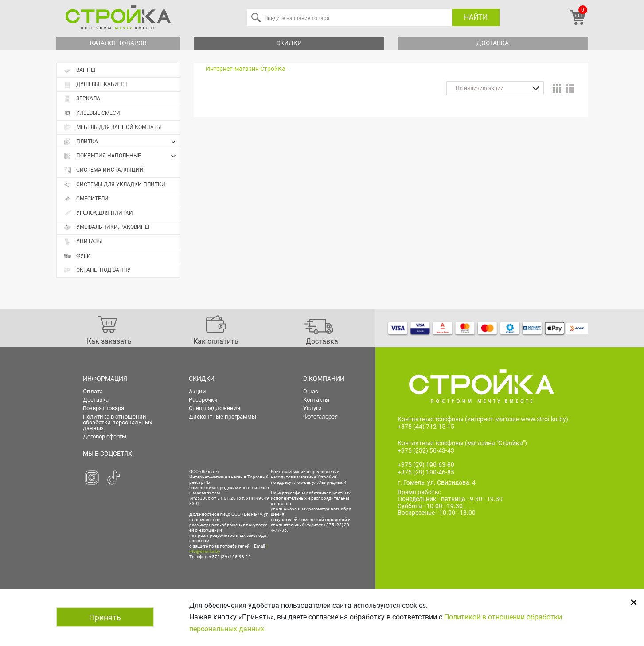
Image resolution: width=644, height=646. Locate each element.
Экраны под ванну (97, 270)
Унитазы (83, 241)
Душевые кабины (95, 84)
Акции (197, 391)
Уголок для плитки (98, 213)
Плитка (122, 142)
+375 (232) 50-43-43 (426, 450)
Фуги (77, 256)
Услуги (312, 408)
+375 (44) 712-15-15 (426, 427)
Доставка (493, 43)
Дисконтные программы (222, 417)
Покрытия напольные (122, 156)
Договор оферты (105, 437)
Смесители (86, 199)
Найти (476, 17)
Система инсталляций (103, 170)
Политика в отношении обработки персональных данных (117, 422)
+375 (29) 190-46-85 (426, 472)
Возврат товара (103, 408)
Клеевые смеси (92, 113)
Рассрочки (203, 400)
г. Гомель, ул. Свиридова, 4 (437, 482)
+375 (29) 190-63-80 (426, 465)
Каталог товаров (118, 43)
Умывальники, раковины (106, 227)
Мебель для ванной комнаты (112, 127)
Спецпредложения (215, 408)
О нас (311, 391)
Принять (105, 617)
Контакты (316, 400)
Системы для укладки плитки (114, 185)
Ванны (79, 70)
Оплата (93, 391)
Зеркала (82, 99)
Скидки (289, 43)
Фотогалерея (320, 417)
